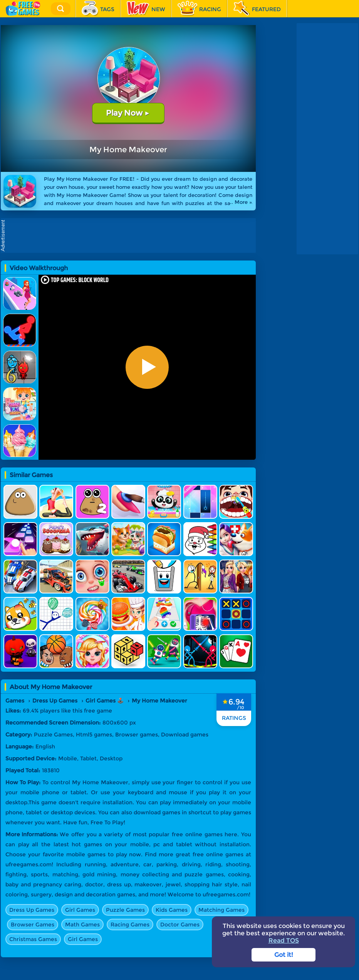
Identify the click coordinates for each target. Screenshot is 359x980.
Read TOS (284, 940)
